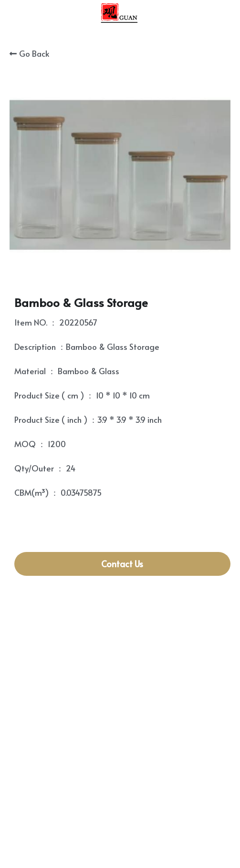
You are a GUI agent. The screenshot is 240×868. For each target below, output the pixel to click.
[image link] (120, 14)
